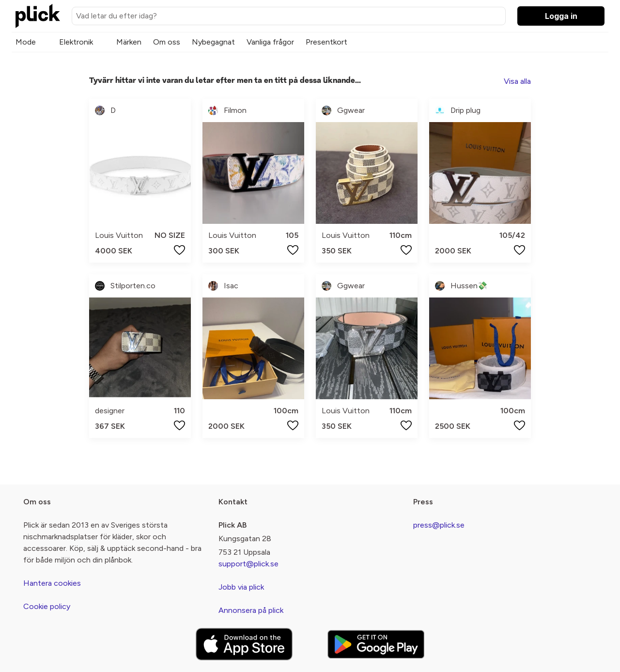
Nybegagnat (213, 42)
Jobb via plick (241, 587)
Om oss (167, 42)
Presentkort (326, 42)
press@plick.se (439, 525)
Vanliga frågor (270, 42)
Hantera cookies (52, 583)
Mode (26, 42)
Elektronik (76, 42)
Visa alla (517, 81)
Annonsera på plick (251, 610)
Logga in (561, 16)
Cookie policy (47, 606)
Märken (129, 42)
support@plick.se (248, 564)
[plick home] (38, 16)
